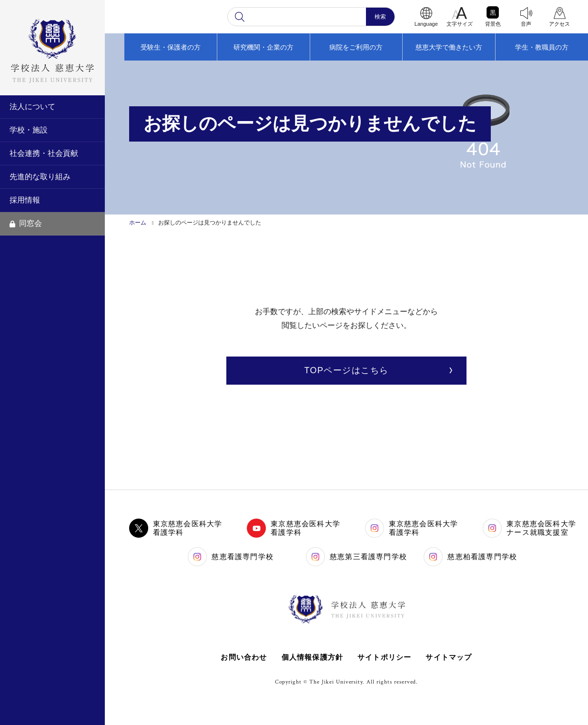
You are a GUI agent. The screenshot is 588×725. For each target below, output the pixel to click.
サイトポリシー (384, 657)
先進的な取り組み (40, 177)
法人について (32, 107)
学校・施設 (29, 130)
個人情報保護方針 (312, 657)
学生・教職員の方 (542, 47)
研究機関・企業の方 (264, 47)
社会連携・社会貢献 (44, 153)
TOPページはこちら (346, 370)
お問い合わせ (244, 657)
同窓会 (26, 223)
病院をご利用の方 (356, 47)
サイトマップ (449, 657)
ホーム (138, 223)
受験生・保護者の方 (171, 47)
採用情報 (25, 200)
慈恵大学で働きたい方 (449, 47)
